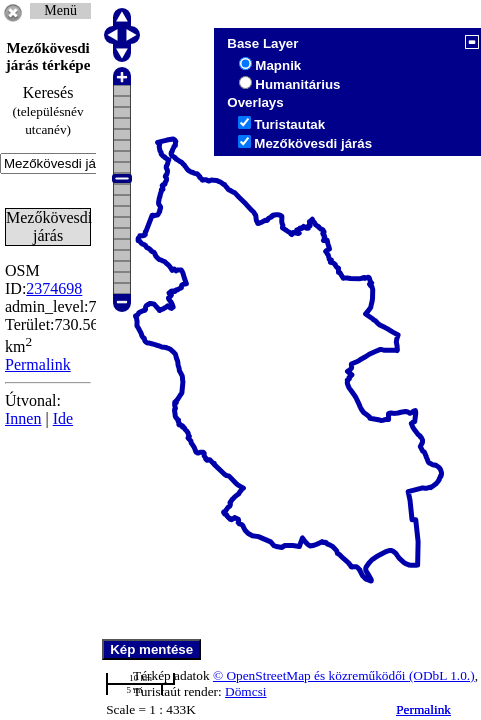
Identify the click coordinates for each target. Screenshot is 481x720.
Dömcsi (245, 691)
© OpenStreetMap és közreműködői (311, 675)
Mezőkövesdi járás (313, 143)
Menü (60, 10)
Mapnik (278, 65)
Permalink (423, 709)
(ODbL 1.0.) (442, 675)
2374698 (54, 288)
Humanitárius (297, 84)
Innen (23, 418)
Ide (63, 418)
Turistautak (289, 124)
